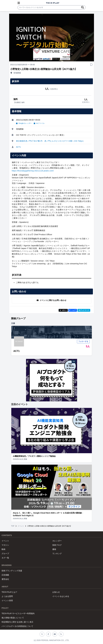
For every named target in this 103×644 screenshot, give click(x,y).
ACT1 (18, 147)
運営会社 (5, 579)
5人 (88, 346)
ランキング (57, 554)
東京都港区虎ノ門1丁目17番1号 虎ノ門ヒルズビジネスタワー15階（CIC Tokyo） (50, 141)
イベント (21, 526)
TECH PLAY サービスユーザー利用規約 (18, 613)
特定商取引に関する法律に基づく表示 (17, 622)
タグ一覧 (5, 558)
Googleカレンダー (24, 123)
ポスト (63, 310)
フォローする (83, 341)
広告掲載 (5, 575)
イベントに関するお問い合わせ (51, 300)
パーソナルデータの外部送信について (17, 626)
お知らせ (56, 592)
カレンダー (57, 541)
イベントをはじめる (61, 596)
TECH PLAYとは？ (10, 592)
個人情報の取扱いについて (13, 618)
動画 (3, 549)
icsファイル (39, 123)
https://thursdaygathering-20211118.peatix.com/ (33, 171)
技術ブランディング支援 (12, 571)
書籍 (54, 549)
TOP (13, 526)
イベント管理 (7, 601)
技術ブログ (57, 545)
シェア (73, 310)
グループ (5, 554)
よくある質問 (7, 596)
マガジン (5, 545)
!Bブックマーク (84, 310)
